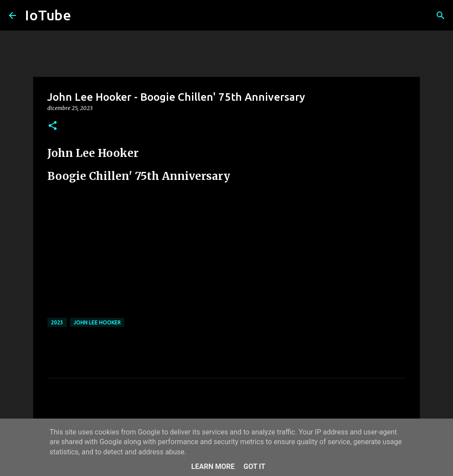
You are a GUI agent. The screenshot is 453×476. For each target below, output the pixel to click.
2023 (57, 322)
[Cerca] (441, 15)
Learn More (213, 466)
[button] (53, 126)
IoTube (48, 15)
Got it (254, 466)
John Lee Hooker (97, 322)
